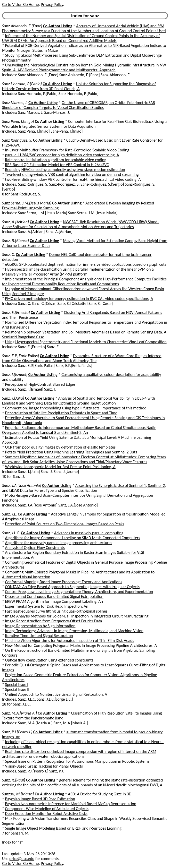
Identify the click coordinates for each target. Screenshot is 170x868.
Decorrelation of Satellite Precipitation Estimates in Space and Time (61, 413)
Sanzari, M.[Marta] (18, 794)
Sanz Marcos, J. (15, 103)
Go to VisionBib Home (20, 5)
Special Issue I (17, 685)
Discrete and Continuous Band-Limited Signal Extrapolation (54, 596)
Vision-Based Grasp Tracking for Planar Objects (44, 766)
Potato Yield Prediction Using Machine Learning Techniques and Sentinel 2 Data (71, 452)
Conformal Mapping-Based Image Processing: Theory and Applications (64, 582)
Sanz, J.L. (9, 514)
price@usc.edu (22, 859)
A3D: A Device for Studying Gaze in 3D (100, 794)
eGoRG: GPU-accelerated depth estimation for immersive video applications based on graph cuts (86, 264)
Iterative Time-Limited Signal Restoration (39, 636)
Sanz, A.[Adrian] (15, 222)
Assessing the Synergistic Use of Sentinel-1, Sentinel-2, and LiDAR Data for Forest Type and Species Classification (84, 488)
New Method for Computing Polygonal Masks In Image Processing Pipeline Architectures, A (81, 645)
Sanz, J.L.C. (11, 533)
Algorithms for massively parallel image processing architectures (59, 543)
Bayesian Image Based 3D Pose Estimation (40, 799)
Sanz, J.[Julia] (13, 398)
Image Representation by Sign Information (40, 626)
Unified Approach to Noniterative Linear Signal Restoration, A (56, 694)
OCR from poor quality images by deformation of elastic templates (60, 447)
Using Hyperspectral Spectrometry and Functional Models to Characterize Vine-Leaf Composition (86, 342)
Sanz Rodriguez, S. (17, 140)
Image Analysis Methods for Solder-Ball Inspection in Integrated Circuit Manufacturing (77, 616)
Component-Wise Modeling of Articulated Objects (47, 809)
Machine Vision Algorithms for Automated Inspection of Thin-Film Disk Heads (70, 641)
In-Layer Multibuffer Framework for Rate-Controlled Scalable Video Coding (67, 150)
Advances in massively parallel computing (89, 533)
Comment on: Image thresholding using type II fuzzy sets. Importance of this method (76, 408)
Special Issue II (17, 689)
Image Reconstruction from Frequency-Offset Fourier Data (54, 621)
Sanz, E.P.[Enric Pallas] (21, 356)
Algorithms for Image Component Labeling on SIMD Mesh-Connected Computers (73, 538)
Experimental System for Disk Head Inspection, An (47, 606)
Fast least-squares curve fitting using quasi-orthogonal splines (56, 611)
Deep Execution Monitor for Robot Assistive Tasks (46, 814)
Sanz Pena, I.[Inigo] (18, 121)
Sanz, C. (9, 255)
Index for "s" (12, 842)
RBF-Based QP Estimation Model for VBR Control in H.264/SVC (57, 165)
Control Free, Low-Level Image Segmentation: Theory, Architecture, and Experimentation (79, 592)
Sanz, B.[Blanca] (15, 241)
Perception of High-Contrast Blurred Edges (40, 384)
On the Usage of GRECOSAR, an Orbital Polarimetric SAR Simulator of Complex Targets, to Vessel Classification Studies (79, 105)
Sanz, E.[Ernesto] (16, 312)
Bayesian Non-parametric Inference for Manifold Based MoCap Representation (71, 804)
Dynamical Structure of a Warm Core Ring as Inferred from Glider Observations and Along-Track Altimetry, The (82, 358)
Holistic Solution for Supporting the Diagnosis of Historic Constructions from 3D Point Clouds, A (79, 86)
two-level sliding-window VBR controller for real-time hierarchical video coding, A (73, 179)
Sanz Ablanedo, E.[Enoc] (22, 26)
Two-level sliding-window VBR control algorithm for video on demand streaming (72, 174)
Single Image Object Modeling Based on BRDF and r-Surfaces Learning (63, 828)
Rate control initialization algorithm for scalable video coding (56, 160)
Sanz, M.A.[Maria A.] (19, 713)
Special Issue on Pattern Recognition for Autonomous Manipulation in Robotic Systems (77, 761)
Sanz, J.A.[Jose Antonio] (22, 485)
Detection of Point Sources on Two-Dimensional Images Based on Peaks (65, 524)
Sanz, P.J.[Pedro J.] (17, 732)
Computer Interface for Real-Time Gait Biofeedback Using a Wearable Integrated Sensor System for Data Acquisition (84, 124)
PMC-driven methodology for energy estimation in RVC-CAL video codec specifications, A (79, 299)
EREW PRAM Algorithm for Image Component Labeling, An (54, 601)
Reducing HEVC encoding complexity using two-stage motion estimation (65, 170)
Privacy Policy (52, 5)
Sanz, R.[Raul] (14, 780)
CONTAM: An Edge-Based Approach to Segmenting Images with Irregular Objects (72, 587)
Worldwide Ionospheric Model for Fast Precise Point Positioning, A (60, 467)
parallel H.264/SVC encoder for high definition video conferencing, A (62, 155)
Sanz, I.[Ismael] (15, 375)
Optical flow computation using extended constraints (49, 660)
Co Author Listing (58, 26)
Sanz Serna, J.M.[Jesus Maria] (27, 203)
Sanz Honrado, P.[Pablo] (22, 84)
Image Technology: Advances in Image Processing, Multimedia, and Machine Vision (74, 631)
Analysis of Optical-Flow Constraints (35, 548)
